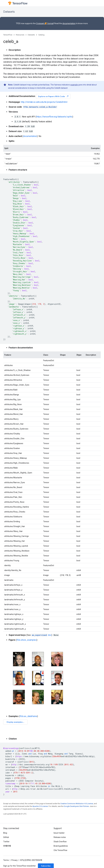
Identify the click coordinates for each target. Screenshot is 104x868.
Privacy (14, 860)
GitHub (6, 837)
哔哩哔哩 (7, 846)
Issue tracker (59, 833)
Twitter (6, 842)
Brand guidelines (61, 846)
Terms (6, 860)
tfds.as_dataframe (28, 716)
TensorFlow (8, 35)
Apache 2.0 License (40, 806)
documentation (69, 23)
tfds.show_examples (27, 640)
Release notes (60, 837)
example (74, 85)
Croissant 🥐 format (45, 23)
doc (41, 635)
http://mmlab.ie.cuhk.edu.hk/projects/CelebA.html (44, 102)
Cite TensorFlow (60, 850)
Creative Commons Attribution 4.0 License (77, 804)
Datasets (9, 12)
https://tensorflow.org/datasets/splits (54, 117)
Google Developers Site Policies (76, 806)
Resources (20, 35)
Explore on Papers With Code (53, 96)
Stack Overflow (60, 842)
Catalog (41, 35)
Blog (5, 833)
